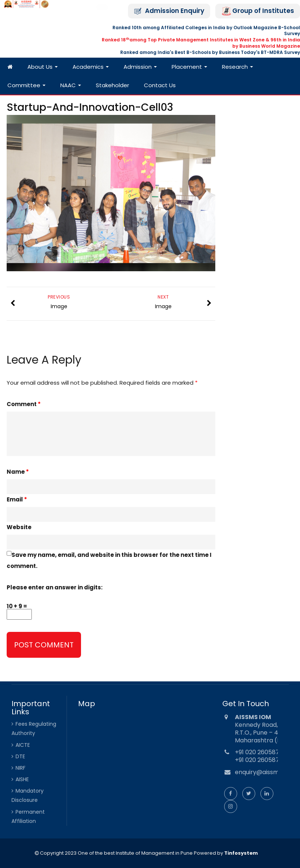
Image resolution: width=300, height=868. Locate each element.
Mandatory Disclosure (28, 795)
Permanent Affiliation (28, 816)
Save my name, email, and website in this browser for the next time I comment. (109, 560)
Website (19, 527)
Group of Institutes (263, 11)
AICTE (23, 745)
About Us (43, 67)
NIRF (21, 768)
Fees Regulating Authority (34, 729)
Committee (26, 85)
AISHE (22, 779)
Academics (91, 67)
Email (17, 499)
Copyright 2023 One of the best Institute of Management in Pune (116, 853)
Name (18, 472)
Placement (189, 67)
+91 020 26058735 (261, 760)
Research (237, 67)
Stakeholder (112, 85)
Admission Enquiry (175, 11)
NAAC (71, 85)
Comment (24, 404)
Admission (140, 67)
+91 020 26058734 (261, 752)
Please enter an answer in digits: (55, 587)
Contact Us (160, 85)
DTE (20, 756)
